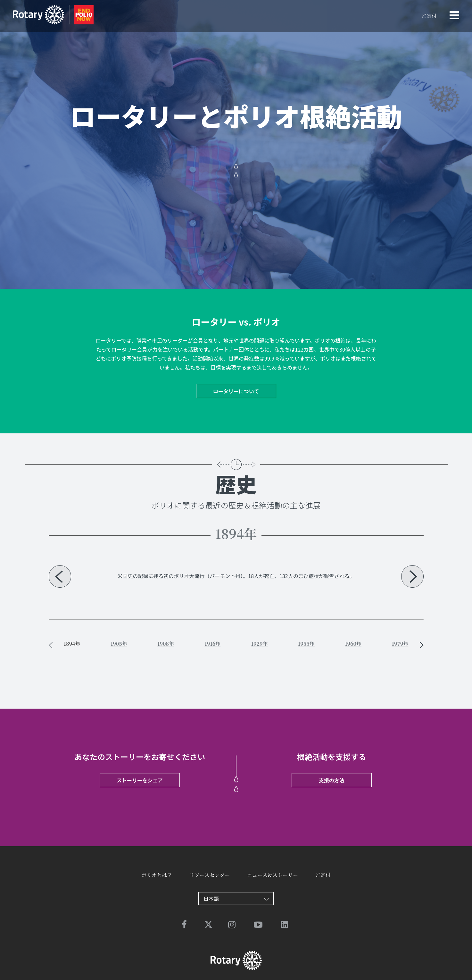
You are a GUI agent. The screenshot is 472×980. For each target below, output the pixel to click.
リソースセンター (210, 875)
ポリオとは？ (157, 875)
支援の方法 (332, 780)
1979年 (400, 644)
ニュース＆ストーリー (273, 875)
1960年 (353, 644)
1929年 (260, 644)
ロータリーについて (236, 391)
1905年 (119, 644)
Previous (60, 576)
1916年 (212, 644)
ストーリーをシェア (140, 780)
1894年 (72, 644)
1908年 (166, 644)
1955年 (306, 644)
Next (412, 576)
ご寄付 (429, 16)
